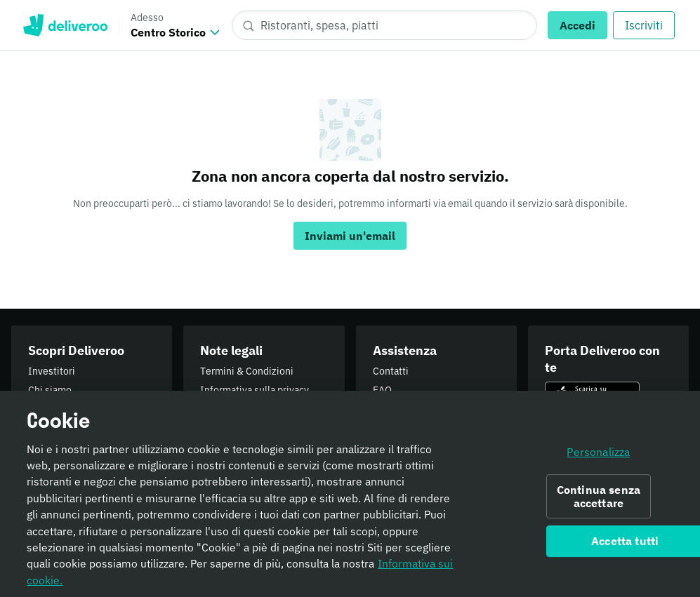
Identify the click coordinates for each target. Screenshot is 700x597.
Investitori (52, 371)
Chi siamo (50, 390)
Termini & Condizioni (247, 371)
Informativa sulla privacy (255, 390)
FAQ (382, 390)
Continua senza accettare (599, 502)
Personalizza (598, 457)
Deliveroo (65, 25)
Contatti (391, 371)
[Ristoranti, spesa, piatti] (384, 25)
